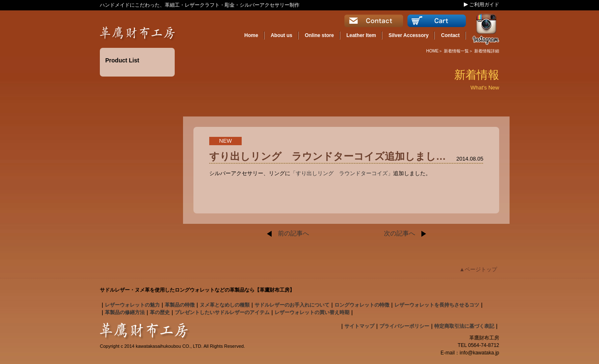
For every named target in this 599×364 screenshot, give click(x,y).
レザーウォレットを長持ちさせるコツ (437, 305)
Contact (450, 35)
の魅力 (132, 305)
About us (282, 35)
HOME (432, 51)
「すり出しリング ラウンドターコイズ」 (342, 173)
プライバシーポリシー (404, 326)
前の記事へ (288, 233)
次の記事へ (405, 233)
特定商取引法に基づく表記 (464, 326)
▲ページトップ (478, 269)
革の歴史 (160, 312)
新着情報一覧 (456, 51)
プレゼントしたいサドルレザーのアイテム (222, 312)
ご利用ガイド (484, 5)
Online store (319, 35)
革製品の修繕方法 (125, 312)
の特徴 (180, 305)
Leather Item (361, 35)
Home (251, 35)
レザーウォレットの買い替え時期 (312, 312)
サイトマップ (359, 326)
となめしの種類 (225, 305)
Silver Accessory (408, 35)
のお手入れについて (292, 305)
